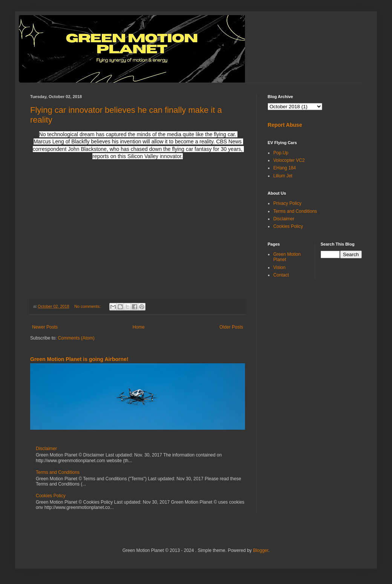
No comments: (88, 306)
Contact (281, 275)
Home (139, 327)
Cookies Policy (51, 496)
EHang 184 (285, 168)
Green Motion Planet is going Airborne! (79, 359)
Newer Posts (45, 327)
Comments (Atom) (76, 338)
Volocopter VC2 (289, 160)
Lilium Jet (283, 176)
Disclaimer (46, 449)
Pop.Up (281, 153)
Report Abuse (285, 125)
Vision (279, 267)
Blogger (261, 550)
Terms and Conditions (58, 472)
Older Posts (231, 327)
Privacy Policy (287, 203)
